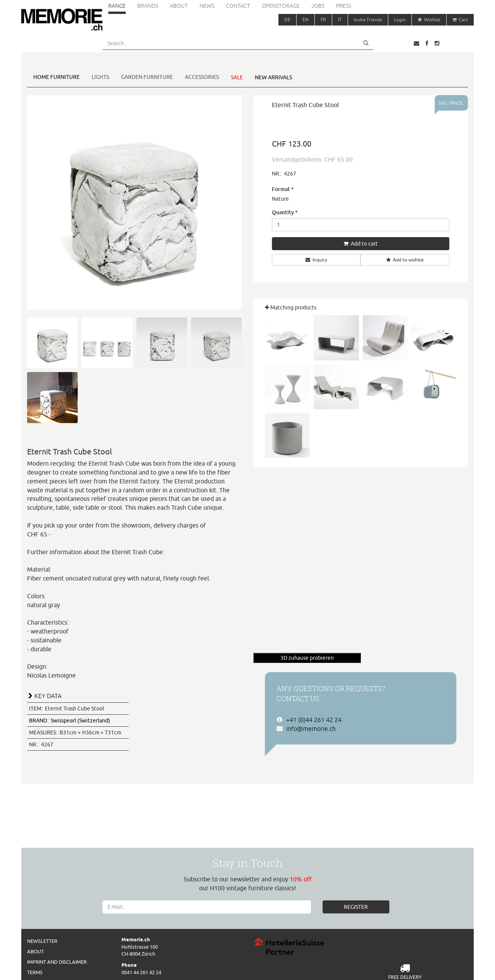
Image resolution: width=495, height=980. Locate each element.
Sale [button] (237, 77)
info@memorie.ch (311, 729)
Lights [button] (100, 77)
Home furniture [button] (56, 77)
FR (323, 20)
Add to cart (361, 244)
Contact (238, 6)
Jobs (318, 6)
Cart (460, 20)
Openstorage (281, 6)
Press (344, 6)
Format (283, 189)
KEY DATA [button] (48, 696)
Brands (148, 6)
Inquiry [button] (316, 260)
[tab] (134, 695)
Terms (35, 972)
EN (306, 20)
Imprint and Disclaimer (57, 962)
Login (400, 20)
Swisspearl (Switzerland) (70, 720)
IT (340, 20)
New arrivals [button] (273, 77)
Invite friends (368, 20)
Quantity (285, 212)
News (207, 6)
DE (287, 20)
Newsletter (42, 941)
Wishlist (429, 20)
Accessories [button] (202, 77)
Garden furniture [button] (147, 77)
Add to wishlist (405, 260)
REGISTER (356, 907)
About (179, 6)
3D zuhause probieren (307, 658)
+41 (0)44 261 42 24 (314, 720)
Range (117, 6)
